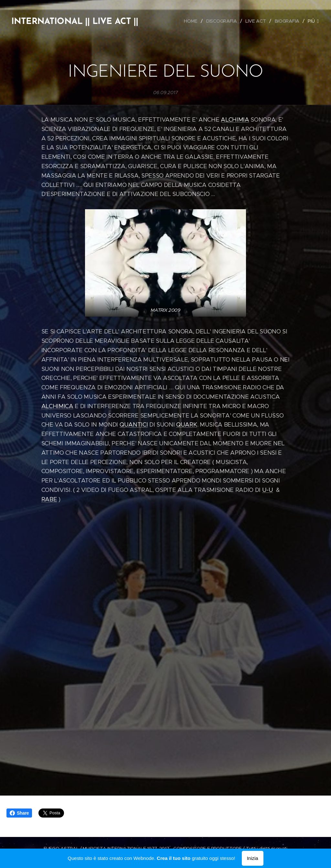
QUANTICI (134, 425)
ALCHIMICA (57, 406)
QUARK (187, 425)
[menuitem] (193, 21)
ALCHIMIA (235, 120)
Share (19, 813)
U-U (268, 490)
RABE (49, 499)
